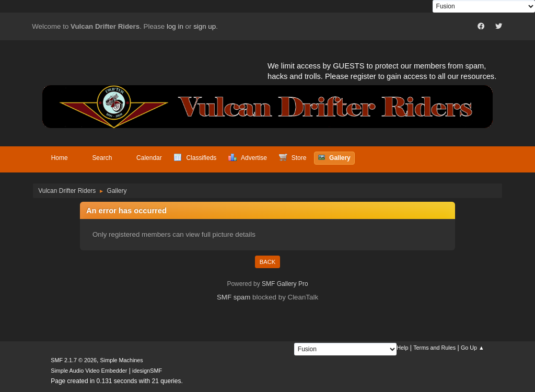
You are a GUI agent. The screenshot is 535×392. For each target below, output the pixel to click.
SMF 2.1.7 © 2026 (74, 360)
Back (267, 262)
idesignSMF (147, 371)
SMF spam (234, 297)
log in (175, 26)
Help (402, 348)
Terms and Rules (434, 348)
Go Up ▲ (473, 348)
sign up (205, 26)
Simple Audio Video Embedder (89, 371)
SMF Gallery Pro (285, 284)
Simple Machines (122, 360)
